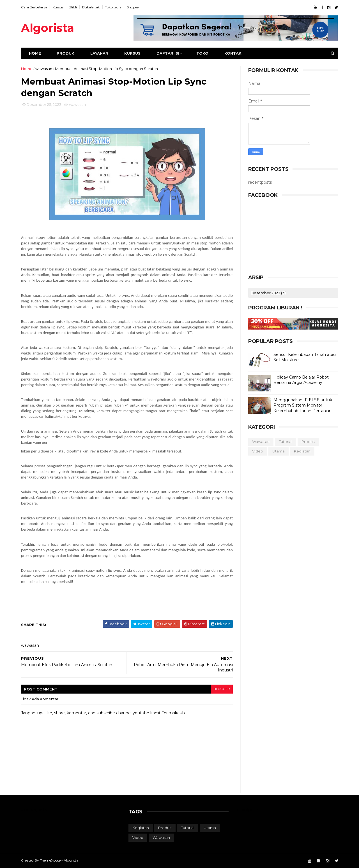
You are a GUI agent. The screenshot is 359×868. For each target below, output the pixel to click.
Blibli (73, 7)
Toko (202, 53)
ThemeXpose (50, 860)
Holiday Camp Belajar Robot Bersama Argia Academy (301, 380)
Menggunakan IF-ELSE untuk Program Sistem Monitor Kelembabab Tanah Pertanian (303, 405)
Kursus (58, 7)
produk (308, 442)
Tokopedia (113, 7)
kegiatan (302, 451)
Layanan (99, 53)
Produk (65, 53)
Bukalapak (91, 7)
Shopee (133, 7)
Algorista (48, 28)
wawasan (44, 69)
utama (279, 451)
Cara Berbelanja (34, 7)
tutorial (286, 442)
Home (35, 53)
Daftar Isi (168, 53)
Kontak (233, 53)
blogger (222, 689)
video (258, 451)
